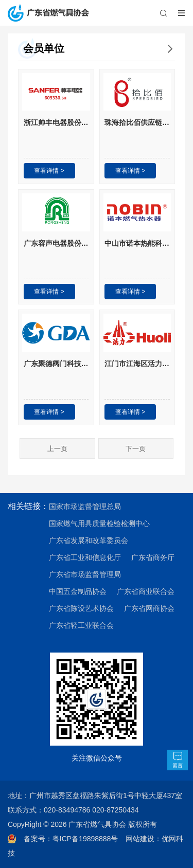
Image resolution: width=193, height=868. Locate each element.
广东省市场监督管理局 (85, 574)
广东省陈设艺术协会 (81, 608)
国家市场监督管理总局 (85, 507)
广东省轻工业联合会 (81, 625)
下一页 (136, 449)
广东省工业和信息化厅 (85, 557)
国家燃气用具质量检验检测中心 (99, 523)
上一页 (57, 449)
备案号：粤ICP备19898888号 (75, 839)
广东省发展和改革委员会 (89, 540)
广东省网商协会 (149, 608)
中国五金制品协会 (78, 591)
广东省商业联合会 (146, 591)
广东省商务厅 (153, 557)
